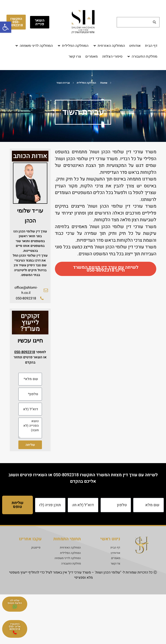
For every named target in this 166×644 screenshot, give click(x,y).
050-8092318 (66, 475)
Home (104, 83)
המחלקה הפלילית (86, 83)
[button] (109, 46)
